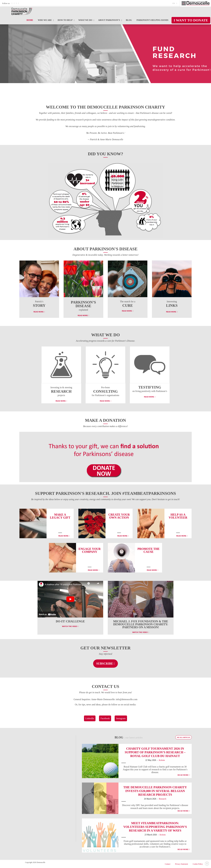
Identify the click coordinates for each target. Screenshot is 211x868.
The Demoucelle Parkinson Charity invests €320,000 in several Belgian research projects (155, 791)
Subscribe (105, 664)
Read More (38, 312)
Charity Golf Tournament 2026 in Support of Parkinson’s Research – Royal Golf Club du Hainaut (155, 752)
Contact (168, 864)
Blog (129, 20)
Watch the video (70, 626)
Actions (162, 760)
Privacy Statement (182, 864)
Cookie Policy (198, 864)
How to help (65, 20)
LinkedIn (90, 718)
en (174, 3)
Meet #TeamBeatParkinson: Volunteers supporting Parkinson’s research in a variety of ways (155, 827)
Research (163, 799)
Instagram (121, 718)
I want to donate (191, 20)
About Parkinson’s (109, 20)
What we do (85, 20)
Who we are (45, 20)
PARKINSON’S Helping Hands (153, 20)
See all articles (184, 737)
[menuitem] (176, 3)
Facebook (105, 718)
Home (30, 20)
